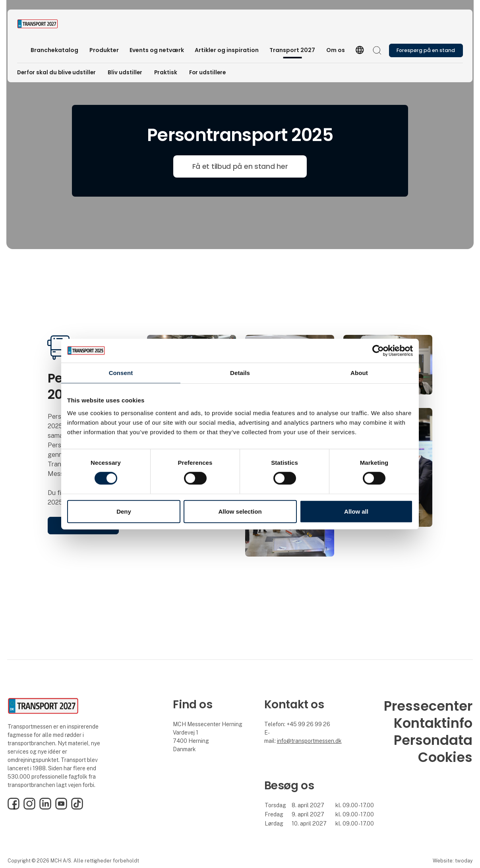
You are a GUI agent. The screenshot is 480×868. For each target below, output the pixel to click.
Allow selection (240, 511)
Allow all (356, 511)
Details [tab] (240, 372)
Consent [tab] (121, 372)
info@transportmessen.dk (309, 741)
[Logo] (49, 24)
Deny (124, 511)
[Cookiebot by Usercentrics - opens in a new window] (378, 350)
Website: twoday (453, 861)
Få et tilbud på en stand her (240, 166)
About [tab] (359, 372)
